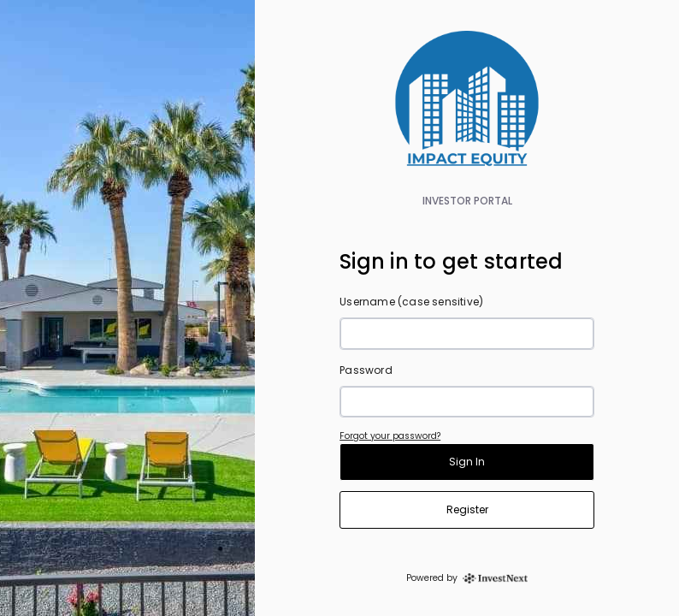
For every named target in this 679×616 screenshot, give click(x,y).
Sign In (467, 462)
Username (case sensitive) (411, 302)
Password (366, 370)
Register (467, 509)
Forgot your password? (390, 436)
